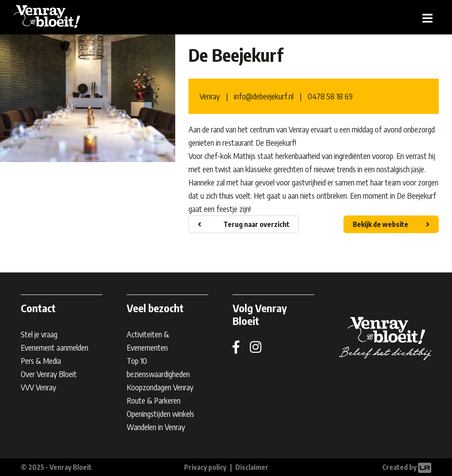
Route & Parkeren (154, 400)
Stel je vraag (39, 334)
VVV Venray (38, 387)
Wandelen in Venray (156, 427)
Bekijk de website (380, 224)
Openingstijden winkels (160, 414)
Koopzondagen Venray (160, 387)
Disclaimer (252, 467)
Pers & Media (41, 361)
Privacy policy (205, 467)
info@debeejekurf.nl (264, 96)
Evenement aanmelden (55, 347)
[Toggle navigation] (428, 17)
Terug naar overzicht (256, 224)
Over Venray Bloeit (49, 374)
